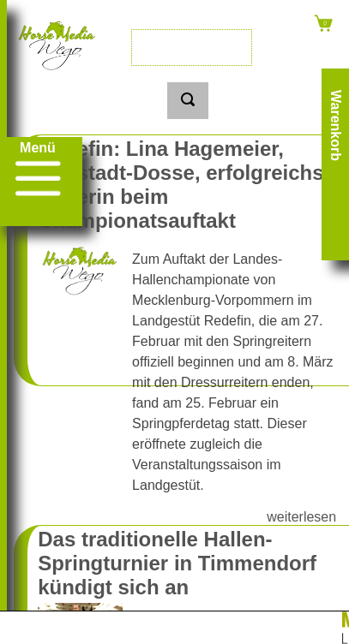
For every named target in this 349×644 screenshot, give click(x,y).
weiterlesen (301, 517)
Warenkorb (336, 125)
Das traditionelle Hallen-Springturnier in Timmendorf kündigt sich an (177, 563)
